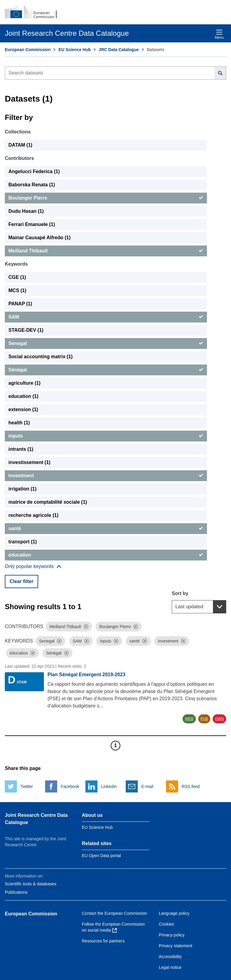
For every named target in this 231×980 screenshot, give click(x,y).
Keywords (16, 264)
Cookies (166, 924)
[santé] (106, 529)
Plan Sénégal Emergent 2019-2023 (86, 675)
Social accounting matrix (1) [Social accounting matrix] (40, 357)
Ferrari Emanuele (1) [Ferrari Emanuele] (32, 224)
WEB (189, 719)
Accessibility (170, 957)
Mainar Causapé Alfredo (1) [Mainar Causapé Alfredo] (40, 238)
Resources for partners (103, 941)
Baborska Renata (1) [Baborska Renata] (32, 185)
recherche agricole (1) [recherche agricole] (33, 515)
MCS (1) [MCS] (17, 290)
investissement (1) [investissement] (29, 462)
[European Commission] (34, 12)
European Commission (28, 50)
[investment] (106, 476)
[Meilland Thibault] (106, 251)
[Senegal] (106, 343)
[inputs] (106, 436)
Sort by (180, 593)
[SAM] (106, 317)
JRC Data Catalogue (119, 50)
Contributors (19, 158)
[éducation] (106, 555)
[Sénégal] (106, 370)
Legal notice (170, 967)
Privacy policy (172, 935)
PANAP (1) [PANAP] (20, 304)
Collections (18, 132)
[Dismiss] (86, 627)
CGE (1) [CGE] (17, 277)
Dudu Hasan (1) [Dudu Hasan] (26, 211)
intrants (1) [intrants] (21, 449)
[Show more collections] (33, 566)
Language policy (174, 913)
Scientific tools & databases (31, 884)
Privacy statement (176, 946)
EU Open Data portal (101, 856)
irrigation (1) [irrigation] (22, 489)
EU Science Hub (74, 50)
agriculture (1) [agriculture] (25, 383)
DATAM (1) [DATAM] (20, 145)
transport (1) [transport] (23, 542)
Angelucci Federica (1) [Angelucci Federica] (34, 171)
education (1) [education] (23, 396)
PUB (204, 719)
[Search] (220, 73)
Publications (16, 892)
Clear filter (22, 581)
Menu (219, 34)
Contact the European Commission (114, 913)
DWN (219, 719)
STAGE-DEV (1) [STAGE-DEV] (26, 330)
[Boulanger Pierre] (106, 198)
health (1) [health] (19, 423)
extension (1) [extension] (23, 409)
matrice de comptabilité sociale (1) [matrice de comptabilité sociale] (48, 502)
